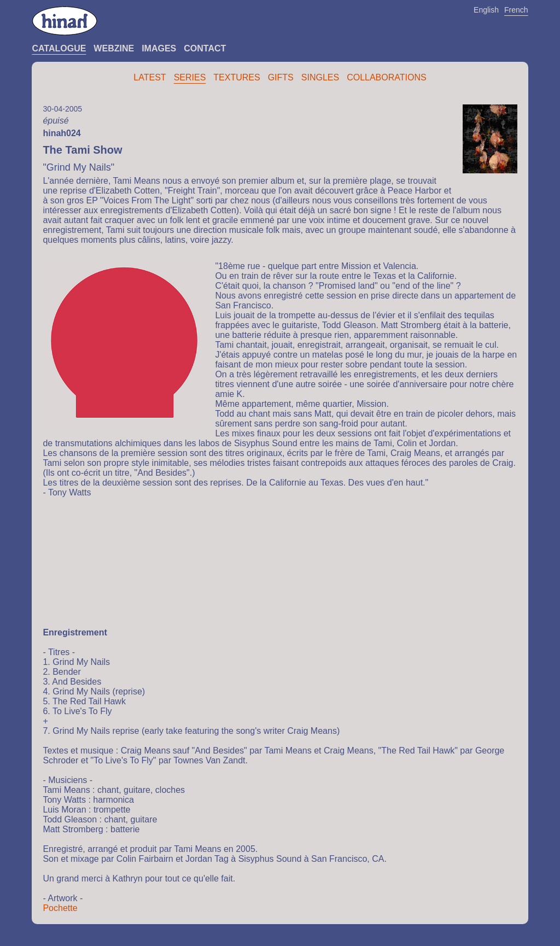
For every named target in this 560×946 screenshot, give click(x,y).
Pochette (60, 908)
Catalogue (59, 48)
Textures (237, 77)
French (516, 10)
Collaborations (387, 77)
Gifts (281, 77)
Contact (205, 48)
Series (190, 77)
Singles (320, 77)
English (486, 10)
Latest (150, 77)
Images (159, 48)
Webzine (114, 48)
